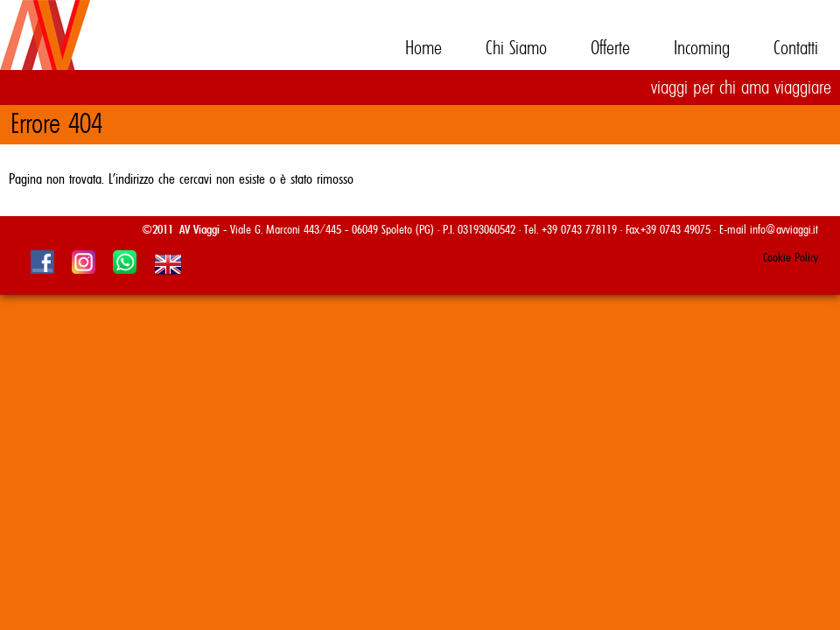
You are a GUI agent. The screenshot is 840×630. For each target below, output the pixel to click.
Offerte (610, 48)
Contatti (796, 48)
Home (423, 48)
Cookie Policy (791, 258)
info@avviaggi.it (784, 230)
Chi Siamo (516, 48)
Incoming (702, 48)
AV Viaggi (87, 52)
